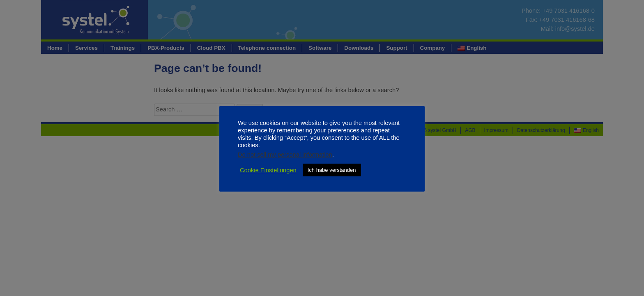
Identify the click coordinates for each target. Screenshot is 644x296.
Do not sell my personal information (285, 155)
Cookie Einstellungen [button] (268, 170)
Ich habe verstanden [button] (332, 170)
